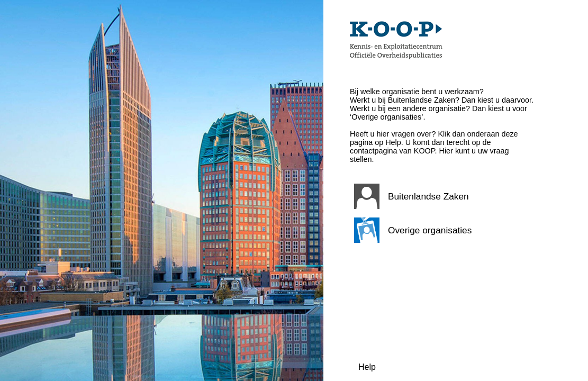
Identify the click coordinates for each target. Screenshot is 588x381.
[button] (442, 196)
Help (367, 367)
